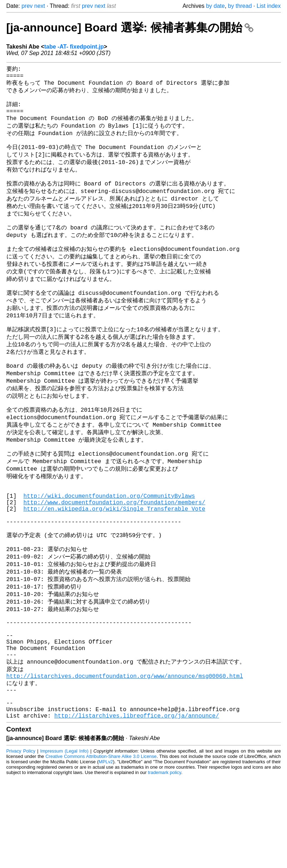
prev (27, 6)
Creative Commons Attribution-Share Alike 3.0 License (101, 846)
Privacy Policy (21, 841)
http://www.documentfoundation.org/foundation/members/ (115, 557)
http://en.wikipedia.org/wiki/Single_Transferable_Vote (115, 565)
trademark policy (165, 862)
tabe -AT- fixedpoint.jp (74, 47)
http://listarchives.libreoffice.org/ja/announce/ (137, 805)
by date (215, 6)
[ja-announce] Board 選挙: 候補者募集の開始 (130, 28)
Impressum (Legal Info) (65, 841)
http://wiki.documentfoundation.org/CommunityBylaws (109, 549)
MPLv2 (106, 852)
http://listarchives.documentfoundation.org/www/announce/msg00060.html (125, 758)
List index (269, 6)
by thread (240, 6)
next (40, 6)
